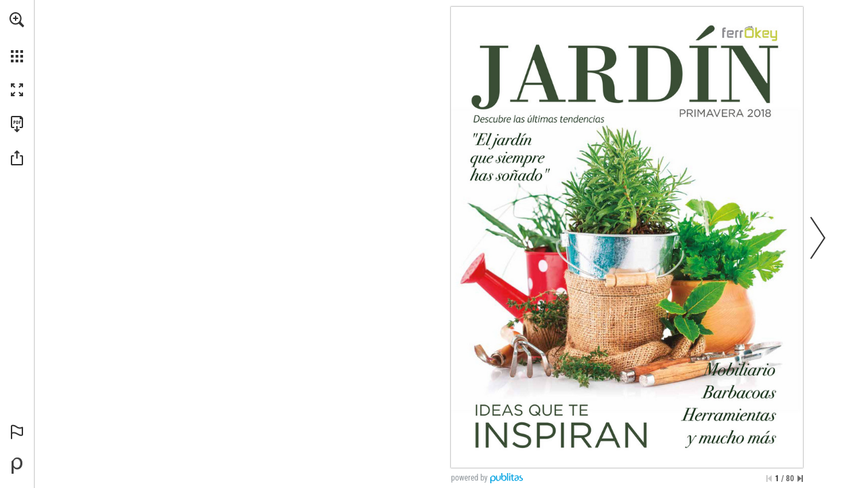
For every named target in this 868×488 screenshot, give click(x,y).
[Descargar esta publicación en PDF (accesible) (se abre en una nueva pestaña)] (17, 124)
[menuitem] (17, 37)
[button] (17, 20)
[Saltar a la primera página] (769, 479)
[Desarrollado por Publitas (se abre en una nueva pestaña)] (17, 466)
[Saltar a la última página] (800, 479)
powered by (469, 478)
